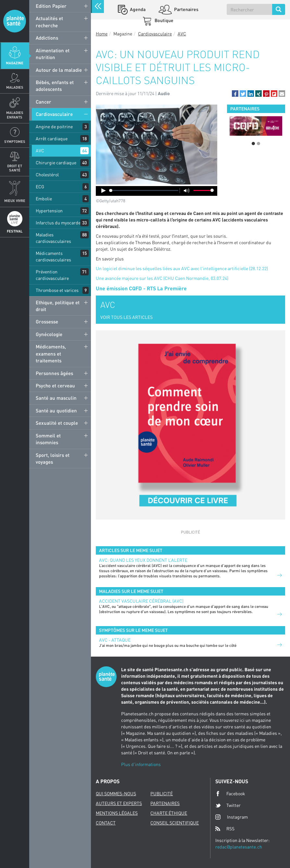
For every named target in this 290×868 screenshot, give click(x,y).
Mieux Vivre (15, 201)
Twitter (228, 805)
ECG (40, 187)
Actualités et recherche (49, 22)
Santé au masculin (56, 398)
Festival (15, 231)
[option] (256, 126)
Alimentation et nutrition (53, 54)
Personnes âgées (54, 373)
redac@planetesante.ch (239, 847)
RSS (225, 829)
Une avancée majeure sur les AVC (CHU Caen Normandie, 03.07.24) (162, 278)
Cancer (44, 102)
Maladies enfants (15, 115)
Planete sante (15, 21)
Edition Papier (51, 6)
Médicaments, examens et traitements (51, 353)
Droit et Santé (15, 168)
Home (102, 34)
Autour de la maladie (59, 70)
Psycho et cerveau (55, 385)
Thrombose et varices (57, 290)
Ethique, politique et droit (58, 306)
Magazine (15, 63)
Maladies (15, 87)
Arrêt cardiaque (52, 138)
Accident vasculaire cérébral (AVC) (141, 601)
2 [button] (258, 144)
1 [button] (253, 144)
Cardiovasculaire (54, 114)
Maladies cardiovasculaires (53, 238)
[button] (235, 94)
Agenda (137, 9)
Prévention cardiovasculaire (52, 275)
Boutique (164, 20)
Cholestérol (47, 175)
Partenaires (186, 9)
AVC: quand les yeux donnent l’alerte (143, 560)
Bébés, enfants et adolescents (55, 86)
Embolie (44, 199)
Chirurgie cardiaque (56, 163)
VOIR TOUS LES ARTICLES (126, 317)
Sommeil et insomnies (48, 439)
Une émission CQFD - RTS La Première (141, 288)
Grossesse (47, 321)
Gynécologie (49, 334)
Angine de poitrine (54, 126)
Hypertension (49, 211)
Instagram (232, 817)
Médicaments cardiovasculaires (53, 256)
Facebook (230, 794)
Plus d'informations (141, 764)
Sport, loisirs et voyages (53, 458)
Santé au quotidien (56, 410)
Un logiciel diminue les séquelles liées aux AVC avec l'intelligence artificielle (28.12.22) (182, 268)
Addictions (47, 38)
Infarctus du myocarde (58, 223)
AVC (40, 151)
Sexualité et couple (57, 423)
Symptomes (15, 141)
